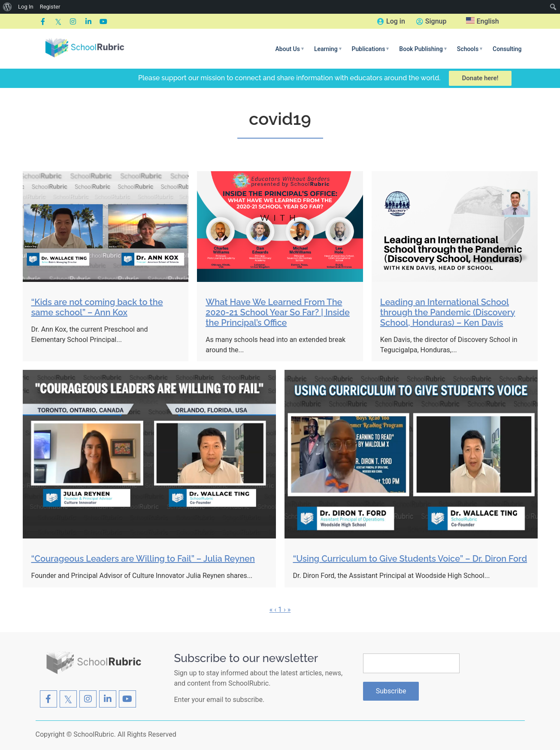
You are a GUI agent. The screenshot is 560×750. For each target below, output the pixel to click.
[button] (290, 49)
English (482, 21)
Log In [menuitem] (26, 7)
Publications (371, 49)
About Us (290, 49)
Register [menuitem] (50, 7)
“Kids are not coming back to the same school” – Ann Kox (97, 307)
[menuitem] (8, 7)
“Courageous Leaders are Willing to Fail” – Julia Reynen (143, 559)
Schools (470, 49)
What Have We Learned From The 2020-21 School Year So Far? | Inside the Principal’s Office (278, 312)
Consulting (507, 49)
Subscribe (391, 691)
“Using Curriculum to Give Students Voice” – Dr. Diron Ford (410, 559)
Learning (328, 49)
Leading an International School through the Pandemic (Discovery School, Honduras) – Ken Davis (448, 312)
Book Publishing (423, 49)
